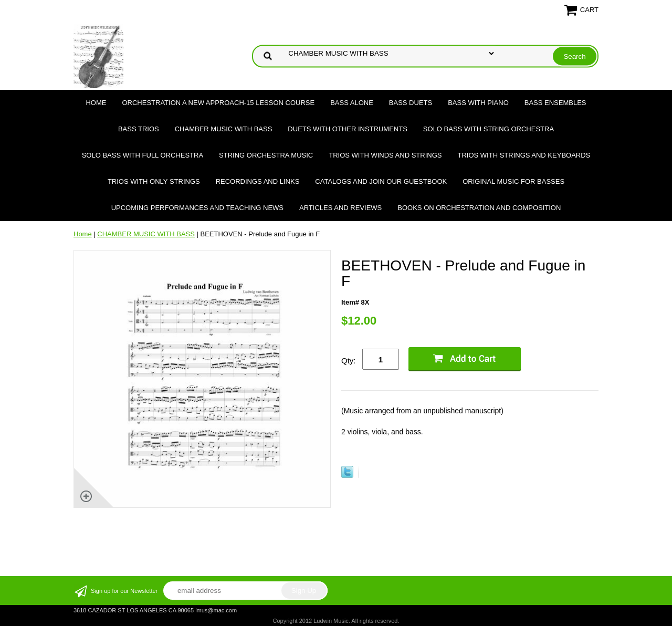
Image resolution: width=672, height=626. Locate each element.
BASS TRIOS (139, 129)
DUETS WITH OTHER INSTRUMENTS (348, 129)
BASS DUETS (411, 103)
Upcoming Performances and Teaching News (197, 208)
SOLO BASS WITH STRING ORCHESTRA (489, 129)
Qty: (349, 361)
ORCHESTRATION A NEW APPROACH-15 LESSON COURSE (218, 103)
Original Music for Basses (513, 181)
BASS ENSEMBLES (555, 103)
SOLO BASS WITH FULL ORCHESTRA (143, 155)
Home (96, 103)
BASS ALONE (352, 103)
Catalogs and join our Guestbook (381, 181)
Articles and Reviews (340, 208)
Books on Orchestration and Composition (479, 208)
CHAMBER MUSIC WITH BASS (224, 129)
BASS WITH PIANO (478, 103)
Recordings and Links (258, 181)
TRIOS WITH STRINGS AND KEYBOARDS (524, 155)
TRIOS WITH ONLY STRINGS (154, 181)
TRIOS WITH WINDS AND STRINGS (385, 155)
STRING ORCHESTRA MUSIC (266, 155)
